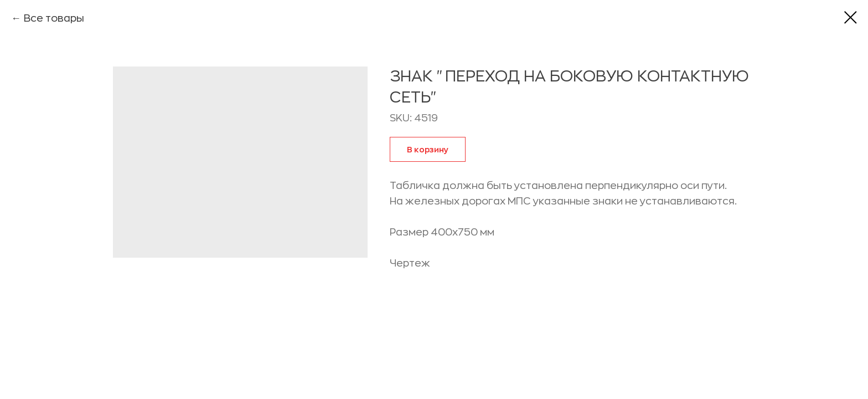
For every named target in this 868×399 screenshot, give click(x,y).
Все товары (54, 18)
